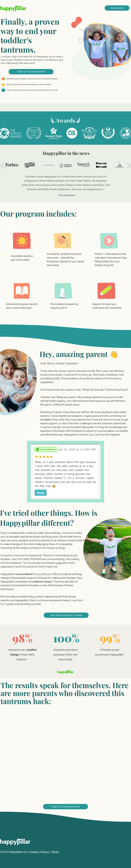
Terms (55, 852)
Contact (34, 852)
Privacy (45, 852)
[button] (117, 8)
